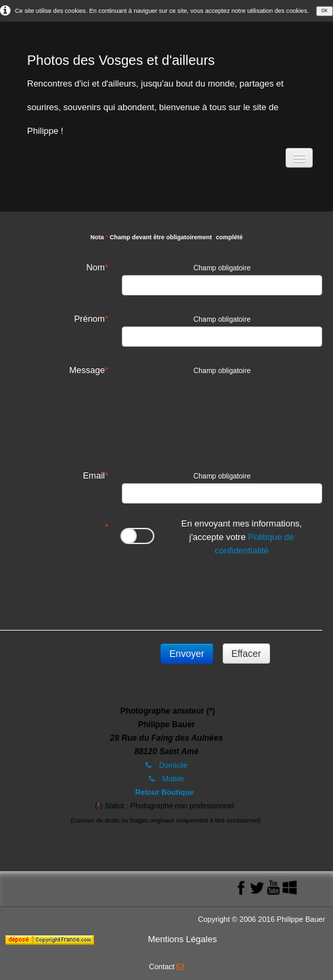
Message (87, 370)
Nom (95, 267)
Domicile (166, 765)
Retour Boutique (164, 792)
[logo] (166, 92)
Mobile (166, 779)
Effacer (246, 654)
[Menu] (299, 158)
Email (94, 475)
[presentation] (225, 590)
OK (325, 10)
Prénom (89, 319)
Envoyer (186, 654)
